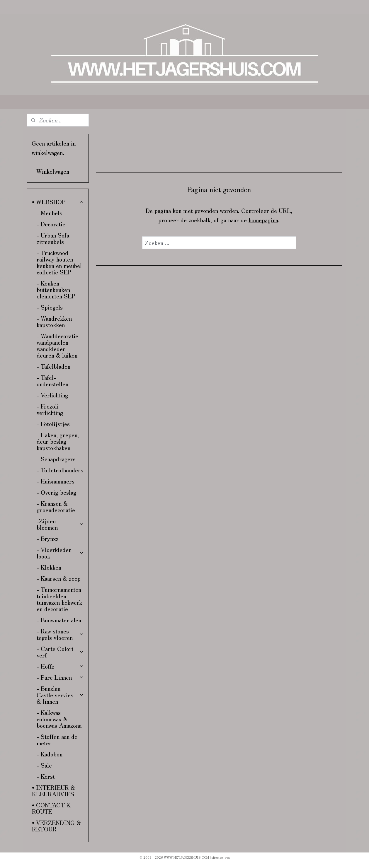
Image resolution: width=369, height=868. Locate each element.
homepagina (263, 220)
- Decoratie (51, 224)
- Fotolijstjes (53, 424)
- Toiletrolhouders (60, 470)
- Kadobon (50, 754)
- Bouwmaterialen (59, 620)
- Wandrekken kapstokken (54, 321)
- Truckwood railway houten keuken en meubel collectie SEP (59, 262)
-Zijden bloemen (60, 524)
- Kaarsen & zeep (59, 578)
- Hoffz (60, 666)
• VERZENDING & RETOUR (56, 826)
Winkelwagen (53, 171)
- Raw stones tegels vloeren (60, 634)
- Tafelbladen (53, 366)
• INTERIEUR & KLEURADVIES (53, 791)
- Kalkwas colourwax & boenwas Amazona (59, 719)
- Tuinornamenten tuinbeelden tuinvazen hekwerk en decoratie (59, 599)
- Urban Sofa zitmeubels (53, 238)
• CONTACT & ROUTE (51, 808)
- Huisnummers (56, 481)
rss (228, 857)
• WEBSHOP (58, 202)
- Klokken (49, 567)
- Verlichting (52, 395)
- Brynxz (48, 538)
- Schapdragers (56, 459)
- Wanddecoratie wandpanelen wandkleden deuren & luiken (57, 345)
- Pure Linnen (60, 677)
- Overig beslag (57, 492)
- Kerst (46, 776)
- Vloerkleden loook (60, 553)
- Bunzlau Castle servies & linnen (60, 695)
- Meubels (49, 213)
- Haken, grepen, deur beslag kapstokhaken (58, 441)
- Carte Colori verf (60, 652)
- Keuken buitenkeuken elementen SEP (56, 289)
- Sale (44, 765)
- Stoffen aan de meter (57, 740)
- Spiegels (50, 307)
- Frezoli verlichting (50, 409)
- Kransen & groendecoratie (56, 506)
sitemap (217, 857)
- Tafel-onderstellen (52, 381)
